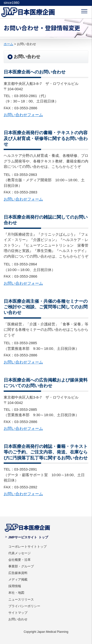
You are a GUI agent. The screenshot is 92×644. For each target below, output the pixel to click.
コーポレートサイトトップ (27, 547)
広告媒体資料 (18, 573)
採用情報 (15, 586)
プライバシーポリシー (24, 606)
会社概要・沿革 (20, 560)
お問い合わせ (18, 619)
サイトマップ (18, 613)
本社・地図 (16, 593)
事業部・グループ (21, 566)
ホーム (8, 44)
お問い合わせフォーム (23, 115)
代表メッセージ (20, 553)
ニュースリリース (21, 599)
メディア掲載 (18, 579)
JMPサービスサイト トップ (27, 537)
